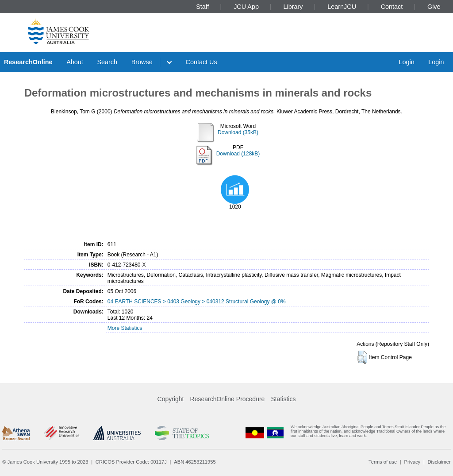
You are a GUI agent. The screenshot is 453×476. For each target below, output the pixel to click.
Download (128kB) (238, 154)
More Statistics (125, 328)
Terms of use (383, 462)
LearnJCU (342, 7)
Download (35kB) (238, 132)
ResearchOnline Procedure (228, 399)
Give (434, 7)
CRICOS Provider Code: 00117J (131, 462)
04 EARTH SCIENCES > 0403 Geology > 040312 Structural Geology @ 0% (197, 302)
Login (406, 62)
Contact (392, 7)
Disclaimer (439, 462)
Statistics (283, 399)
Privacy (412, 462)
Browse (142, 62)
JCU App (246, 7)
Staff (202, 7)
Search (107, 62)
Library (293, 7)
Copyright (171, 399)
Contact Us (202, 62)
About (75, 62)
